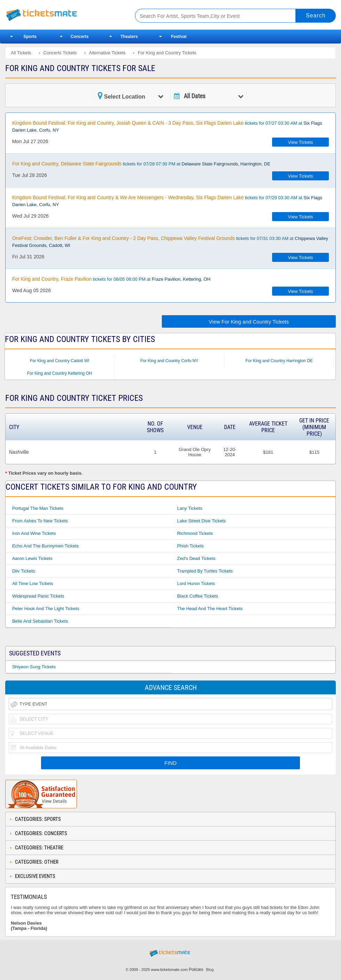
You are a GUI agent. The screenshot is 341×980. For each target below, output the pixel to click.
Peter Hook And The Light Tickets (46, 609)
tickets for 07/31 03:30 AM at (170, 242)
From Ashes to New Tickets (40, 521)
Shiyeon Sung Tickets (34, 667)
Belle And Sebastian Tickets (40, 621)
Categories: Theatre (39, 848)
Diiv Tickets (24, 571)
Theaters (129, 37)
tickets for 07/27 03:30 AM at (167, 126)
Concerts (80, 37)
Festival (179, 37)
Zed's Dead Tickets (196, 558)
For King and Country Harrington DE (279, 361)
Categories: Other (37, 862)
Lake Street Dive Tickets (201, 521)
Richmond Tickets (195, 533)
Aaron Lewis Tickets (32, 558)
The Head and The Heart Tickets (210, 609)
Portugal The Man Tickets (38, 508)
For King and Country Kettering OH (60, 373)
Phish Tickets (191, 546)
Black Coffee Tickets (198, 596)
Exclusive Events (35, 876)
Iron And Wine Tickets (34, 533)
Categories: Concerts (41, 833)
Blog (210, 970)
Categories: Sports (38, 819)
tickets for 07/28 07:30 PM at (141, 164)
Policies (196, 970)
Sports (30, 37)
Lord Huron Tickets (196, 584)
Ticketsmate (63, 15)
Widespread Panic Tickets (38, 596)
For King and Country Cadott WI (60, 361)
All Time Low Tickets (33, 584)
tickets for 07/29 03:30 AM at (167, 201)
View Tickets (301, 142)
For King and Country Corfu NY (169, 361)
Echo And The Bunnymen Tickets (45, 546)
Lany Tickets (190, 508)
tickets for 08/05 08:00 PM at (111, 279)
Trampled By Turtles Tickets (205, 571)
